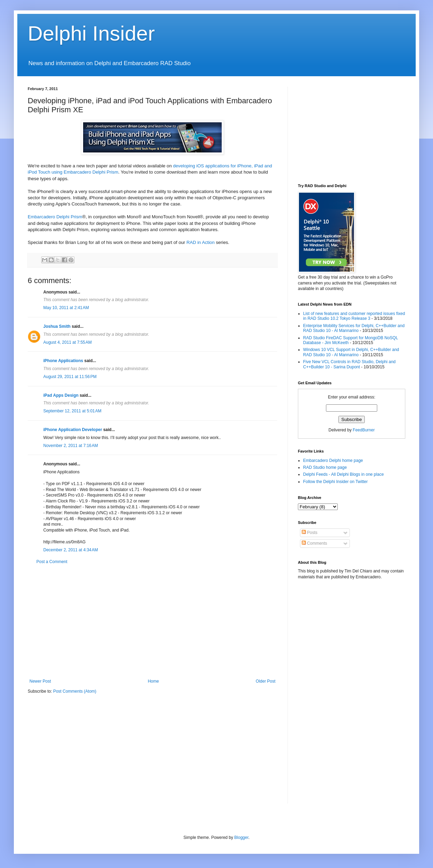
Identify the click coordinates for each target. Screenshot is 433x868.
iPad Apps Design (61, 395)
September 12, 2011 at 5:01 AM (72, 411)
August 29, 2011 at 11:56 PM (70, 377)
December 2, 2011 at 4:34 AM (71, 550)
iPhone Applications (63, 361)
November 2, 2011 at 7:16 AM (71, 446)
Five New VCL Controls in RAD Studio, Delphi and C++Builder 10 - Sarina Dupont (349, 364)
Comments (314, 543)
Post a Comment (52, 562)
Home (153, 681)
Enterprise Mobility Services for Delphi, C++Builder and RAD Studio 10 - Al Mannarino (354, 328)
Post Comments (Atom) (75, 691)
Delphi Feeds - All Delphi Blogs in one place (343, 474)
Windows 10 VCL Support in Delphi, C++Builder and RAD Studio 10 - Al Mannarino (351, 352)
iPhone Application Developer (73, 430)
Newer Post (40, 681)
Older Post (266, 681)
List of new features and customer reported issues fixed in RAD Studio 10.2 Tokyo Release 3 (354, 316)
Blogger (241, 838)
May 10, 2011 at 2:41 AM (66, 308)
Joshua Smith (57, 326)
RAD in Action (200, 242)
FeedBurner (364, 430)
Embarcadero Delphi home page (333, 461)
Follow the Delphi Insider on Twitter (335, 482)
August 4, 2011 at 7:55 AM (68, 342)
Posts (310, 533)
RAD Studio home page (325, 467)
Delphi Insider (91, 33)
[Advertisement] (152, 622)
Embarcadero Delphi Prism (55, 217)
